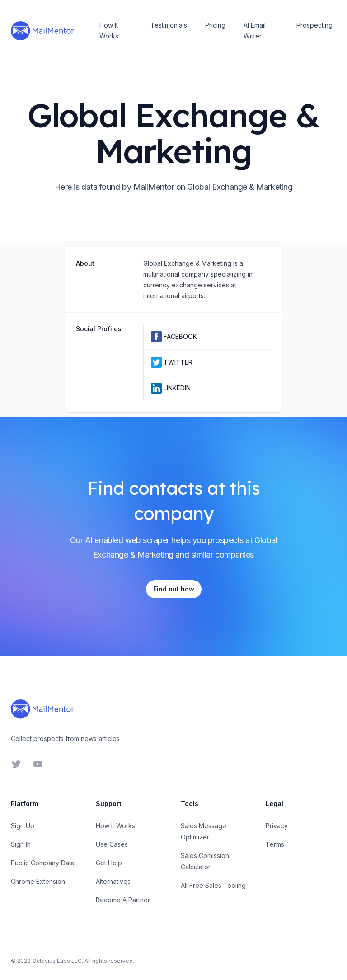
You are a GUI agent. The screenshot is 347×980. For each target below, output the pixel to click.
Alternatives (113, 881)
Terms (275, 844)
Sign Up (23, 826)
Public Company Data (43, 863)
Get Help (109, 863)
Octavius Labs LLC (57, 961)
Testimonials (169, 25)
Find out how (174, 589)
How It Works (109, 30)
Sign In (21, 844)
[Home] (42, 31)
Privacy (277, 826)
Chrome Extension (38, 881)
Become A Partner (123, 900)
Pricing (215, 25)
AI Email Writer (255, 30)
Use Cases (112, 844)
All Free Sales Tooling (213, 885)
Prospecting (314, 25)
